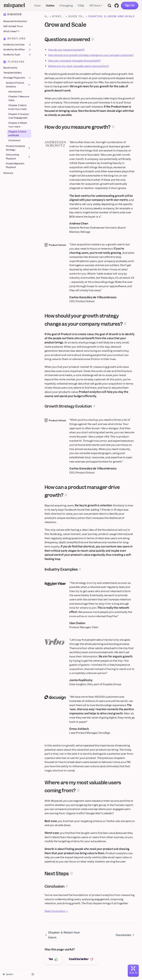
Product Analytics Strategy (18, 148)
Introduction (15, 92)
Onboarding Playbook (18, 157)
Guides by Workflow (17, 50)
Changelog (66, 6)
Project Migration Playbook (15, 166)
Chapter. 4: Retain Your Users (18, 125)
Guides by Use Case (17, 45)
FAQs (81, 6)
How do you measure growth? (66, 50)
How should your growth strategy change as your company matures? (91, 55)
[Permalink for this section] (93, 40)
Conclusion (14, 140)
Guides (50, 6)
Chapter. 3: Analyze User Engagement (19, 116)
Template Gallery (13, 73)
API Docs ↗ (96, 6)
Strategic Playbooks (17, 78)
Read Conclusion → (56, 911)
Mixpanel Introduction (15, 21)
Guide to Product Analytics (18, 85)
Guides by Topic (17, 55)
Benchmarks (10, 68)
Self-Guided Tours (13, 26)
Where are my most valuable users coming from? (79, 66)
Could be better (81, 959)
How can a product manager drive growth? (74, 61)
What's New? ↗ (11, 31)
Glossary (8, 173)
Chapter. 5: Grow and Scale (17, 134)
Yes (53, 959)
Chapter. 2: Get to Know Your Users (18, 107)
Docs (38, 6)
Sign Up (130, 5)
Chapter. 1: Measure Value (19, 99)
